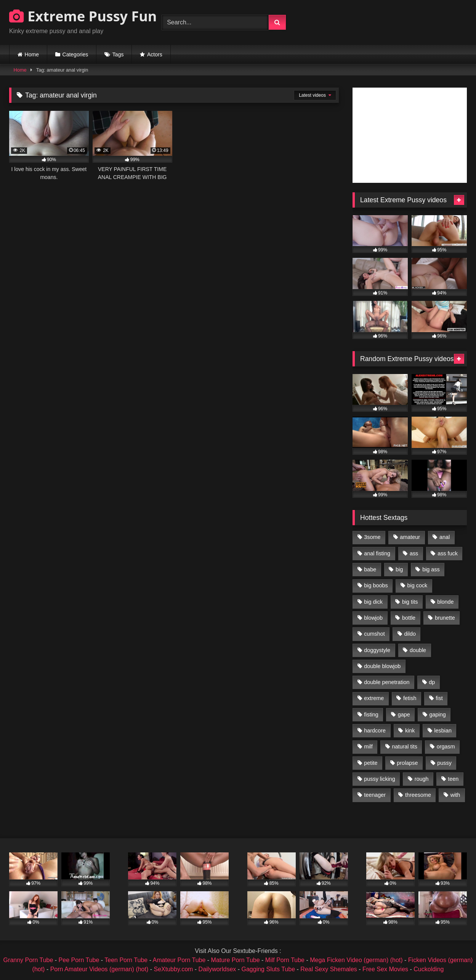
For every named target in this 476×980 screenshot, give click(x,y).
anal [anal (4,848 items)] (445, 537)
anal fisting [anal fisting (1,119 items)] (377, 553)
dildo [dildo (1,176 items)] (410, 634)
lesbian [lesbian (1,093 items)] (443, 731)
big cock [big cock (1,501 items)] (418, 585)
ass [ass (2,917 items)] (414, 553)
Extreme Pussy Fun (83, 16)
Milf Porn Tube (285, 960)
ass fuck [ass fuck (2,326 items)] (448, 553)
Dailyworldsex (217, 969)
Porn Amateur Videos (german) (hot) (99, 969)
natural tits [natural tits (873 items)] (404, 747)
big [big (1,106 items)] (399, 569)
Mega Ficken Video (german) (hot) (356, 960)
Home (32, 54)
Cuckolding (429, 969)
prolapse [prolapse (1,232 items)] (407, 763)
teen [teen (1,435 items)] (453, 779)
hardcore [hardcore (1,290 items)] (375, 731)
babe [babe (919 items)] (370, 569)
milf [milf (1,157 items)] (368, 747)
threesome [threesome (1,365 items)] (418, 795)
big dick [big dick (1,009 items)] (373, 602)
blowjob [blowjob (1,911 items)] (373, 618)
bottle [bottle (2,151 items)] (409, 618)
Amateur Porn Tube (179, 960)
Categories (75, 54)
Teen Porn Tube (126, 960)
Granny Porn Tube (28, 960)
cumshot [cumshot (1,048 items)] (374, 634)
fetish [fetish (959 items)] (410, 698)
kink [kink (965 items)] (410, 731)
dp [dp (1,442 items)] (432, 682)
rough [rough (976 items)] (422, 779)
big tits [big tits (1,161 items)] (410, 602)
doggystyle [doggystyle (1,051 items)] (377, 650)
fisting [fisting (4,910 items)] (371, 715)
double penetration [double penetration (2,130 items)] (387, 682)
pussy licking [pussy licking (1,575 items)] (380, 779)
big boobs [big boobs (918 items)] (376, 585)
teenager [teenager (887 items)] (375, 795)
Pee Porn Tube (79, 960)
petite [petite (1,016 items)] (371, 763)
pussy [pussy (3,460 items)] (444, 763)
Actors (155, 54)
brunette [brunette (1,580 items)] (445, 618)
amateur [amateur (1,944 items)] (410, 537)
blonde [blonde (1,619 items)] (445, 602)
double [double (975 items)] (418, 650)
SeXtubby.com (174, 969)
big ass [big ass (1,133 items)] (431, 569)
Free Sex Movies (385, 969)
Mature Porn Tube (236, 960)
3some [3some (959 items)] (372, 537)
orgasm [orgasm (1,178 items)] (446, 747)
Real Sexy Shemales (329, 969)
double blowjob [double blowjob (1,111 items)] (382, 666)
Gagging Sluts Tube (268, 969)
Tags (118, 54)
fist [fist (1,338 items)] (439, 698)
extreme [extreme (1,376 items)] (374, 698)
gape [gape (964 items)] (404, 715)
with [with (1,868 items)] (455, 795)
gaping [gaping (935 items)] (438, 715)
